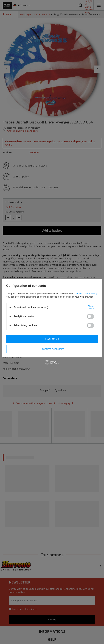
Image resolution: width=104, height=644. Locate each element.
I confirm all (52, 339)
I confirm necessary (52, 349)
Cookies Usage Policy (86, 294)
